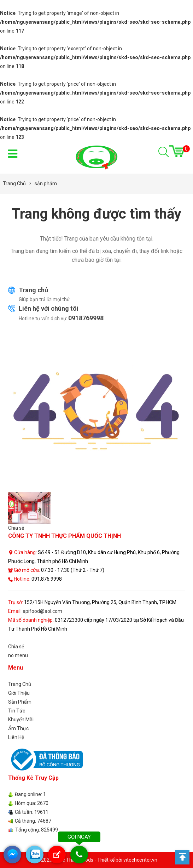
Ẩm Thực (18, 728)
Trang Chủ (20, 684)
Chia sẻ (16, 528)
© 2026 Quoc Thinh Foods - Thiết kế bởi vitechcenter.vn (96, 860)
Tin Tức (17, 711)
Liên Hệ (16, 737)
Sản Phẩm (20, 702)
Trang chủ (33, 290)
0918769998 (86, 318)
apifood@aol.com (42, 611)
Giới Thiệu (19, 693)
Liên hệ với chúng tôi (49, 308)
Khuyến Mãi (21, 720)
